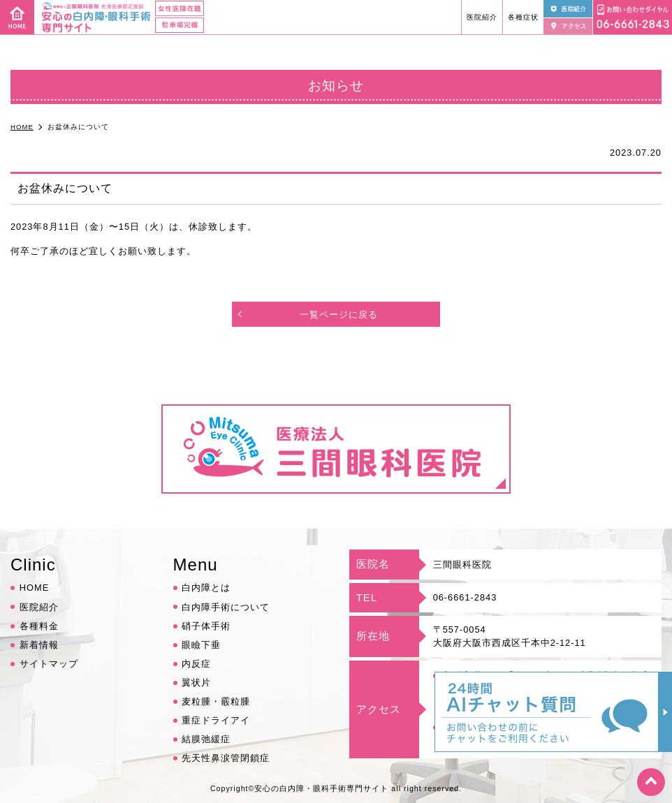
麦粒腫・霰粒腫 (216, 701)
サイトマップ (49, 664)
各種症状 (523, 17)
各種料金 (39, 626)
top (651, 782)
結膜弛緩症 (206, 739)
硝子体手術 (206, 626)
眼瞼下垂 (201, 645)
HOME (34, 588)
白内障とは (206, 588)
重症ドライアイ (216, 720)
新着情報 (39, 645)
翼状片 (196, 683)
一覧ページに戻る (339, 315)
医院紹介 (482, 17)
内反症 (196, 664)
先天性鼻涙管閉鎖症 (226, 758)
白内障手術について (226, 607)
